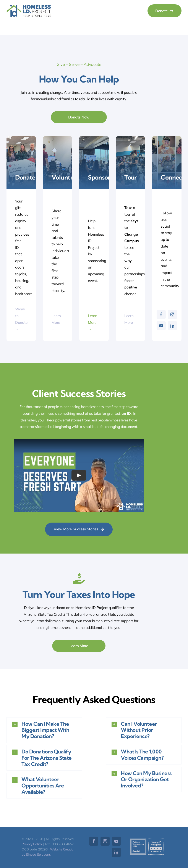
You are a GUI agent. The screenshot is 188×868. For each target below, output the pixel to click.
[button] (44, 730)
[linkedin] (172, 326)
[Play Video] (79, 475)
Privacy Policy (32, 844)
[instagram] (172, 314)
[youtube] (161, 326)
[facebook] (161, 314)
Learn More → (56, 322)
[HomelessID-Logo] (29, 7)
